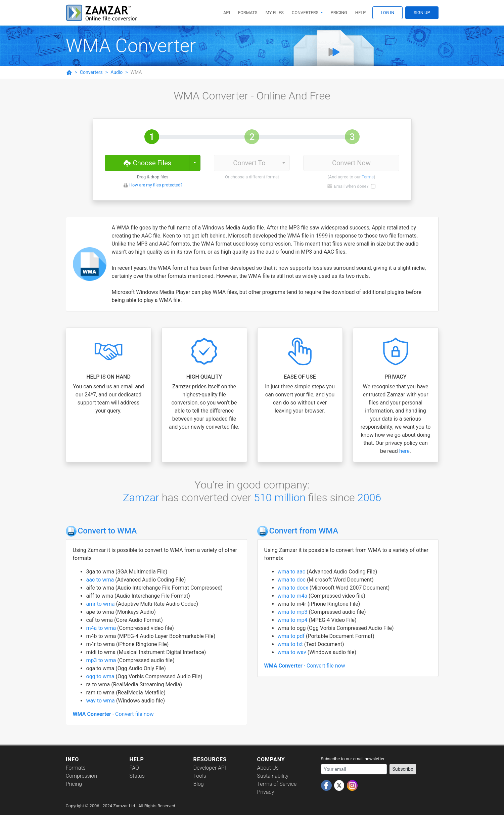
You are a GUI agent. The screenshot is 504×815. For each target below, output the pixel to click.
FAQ (134, 768)
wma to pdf (292, 636)
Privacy (266, 792)
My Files (275, 13)
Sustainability (273, 776)
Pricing (339, 13)
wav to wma (101, 701)
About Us (268, 768)
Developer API (210, 768)
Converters (306, 13)
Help (360, 13)
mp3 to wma (102, 660)
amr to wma (101, 604)
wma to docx (294, 588)
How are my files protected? (156, 185)
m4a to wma (102, 628)
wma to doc (292, 580)
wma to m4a (293, 596)
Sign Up (422, 13)
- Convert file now (113, 714)
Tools (200, 776)
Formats (248, 13)
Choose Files (147, 162)
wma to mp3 (293, 612)
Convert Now (351, 163)
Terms (368, 177)
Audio (117, 72)
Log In (387, 13)
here (404, 451)
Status (137, 776)
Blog (199, 784)
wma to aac (292, 572)
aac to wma (101, 580)
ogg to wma (101, 676)
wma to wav (293, 652)
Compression (81, 776)
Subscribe (403, 769)
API (227, 13)
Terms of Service (277, 784)
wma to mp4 (293, 620)
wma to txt (291, 644)
